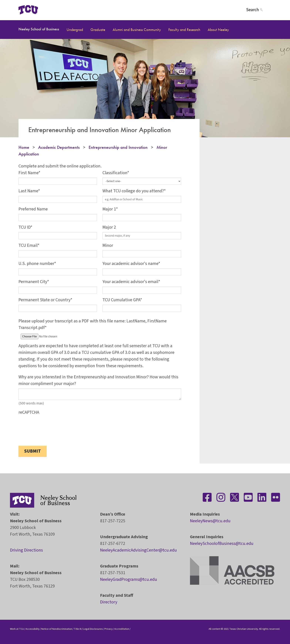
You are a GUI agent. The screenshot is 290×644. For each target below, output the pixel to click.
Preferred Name (33, 209)
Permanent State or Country (44, 300)
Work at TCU (17, 629)
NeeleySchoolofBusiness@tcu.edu (222, 543)
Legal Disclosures (93, 629)
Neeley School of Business (39, 29)
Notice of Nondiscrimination (57, 629)
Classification (115, 173)
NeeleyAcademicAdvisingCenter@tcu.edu (138, 550)
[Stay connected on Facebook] (207, 497)
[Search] (259, 10)
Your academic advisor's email (130, 282)
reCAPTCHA (29, 412)
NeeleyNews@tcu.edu (210, 521)
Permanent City (33, 282)
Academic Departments (59, 147)
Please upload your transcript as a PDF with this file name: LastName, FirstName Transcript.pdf (93, 324)
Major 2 (109, 227)
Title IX (78, 629)
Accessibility (33, 629)
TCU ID (25, 227)
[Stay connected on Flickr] (276, 497)
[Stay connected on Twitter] (235, 497)
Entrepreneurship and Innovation (118, 147)
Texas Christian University (244, 629)
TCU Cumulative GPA (121, 300)
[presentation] (47, 424)
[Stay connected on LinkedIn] (262, 497)
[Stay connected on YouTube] (248, 497)
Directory (109, 602)
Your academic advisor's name (130, 264)
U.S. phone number (36, 264)
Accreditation (122, 629)
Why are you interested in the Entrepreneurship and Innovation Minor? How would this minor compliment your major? (98, 380)
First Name (28, 173)
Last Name (28, 191)
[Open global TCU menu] (53, 10)
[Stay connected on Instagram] (221, 497)
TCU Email (28, 245)
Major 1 (109, 209)
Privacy (109, 629)
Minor (108, 245)
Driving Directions (26, 550)
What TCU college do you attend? (133, 191)
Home (24, 147)
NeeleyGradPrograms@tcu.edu (129, 579)
